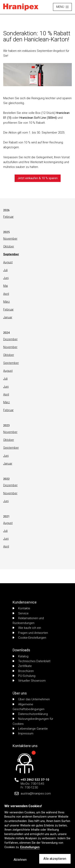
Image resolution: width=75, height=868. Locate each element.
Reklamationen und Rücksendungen (28, 621)
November (10, 239)
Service (21, 613)
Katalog (20, 656)
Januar (8, 317)
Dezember (10, 339)
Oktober (9, 246)
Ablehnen (20, 860)
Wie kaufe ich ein (27, 628)
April (6, 294)
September (11, 254)
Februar (8, 217)
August (8, 262)
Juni (6, 278)
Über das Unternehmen (31, 699)
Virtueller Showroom (29, 681)
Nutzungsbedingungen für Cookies (33, 721)
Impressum (23, 733)
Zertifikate (22, 666)
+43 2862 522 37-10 (35, 780)
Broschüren (23, 671)
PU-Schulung (24, 676)
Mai (5, 286)
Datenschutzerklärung (30, 714)
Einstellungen (30, 847)
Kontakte (21, 608)
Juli (5, 270)
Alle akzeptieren (55, 859)
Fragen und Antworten (30, 633)
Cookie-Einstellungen (29, 638)
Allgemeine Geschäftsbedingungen (28, 707)
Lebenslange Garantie (30, 729)
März (6, 302)
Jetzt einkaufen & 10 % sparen (38, 178)
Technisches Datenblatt (31, 661)
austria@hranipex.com (36, 793)
